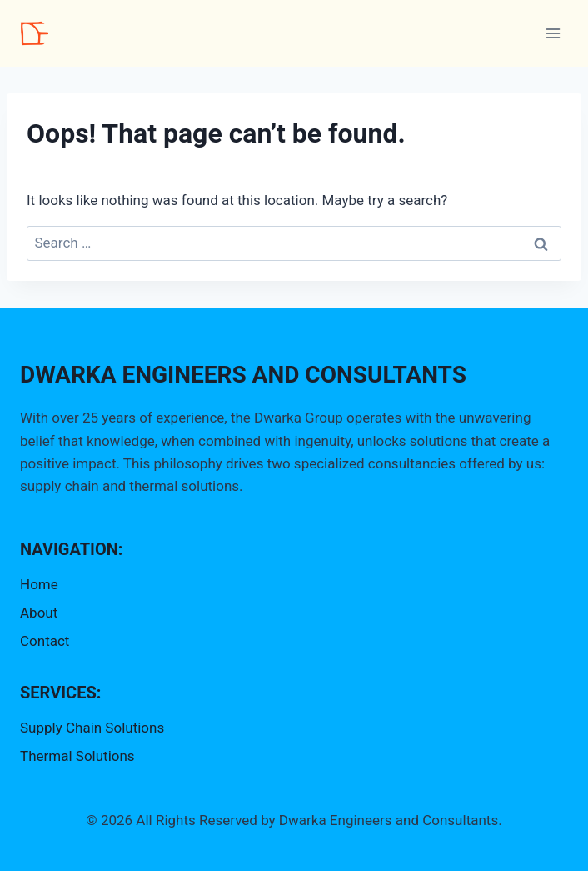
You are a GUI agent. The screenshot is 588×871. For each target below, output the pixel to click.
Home (39, 584)
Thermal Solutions (77, 756)
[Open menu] (553, 33)
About (39, 613)
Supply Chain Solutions (92, 728)
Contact (45, 641)
